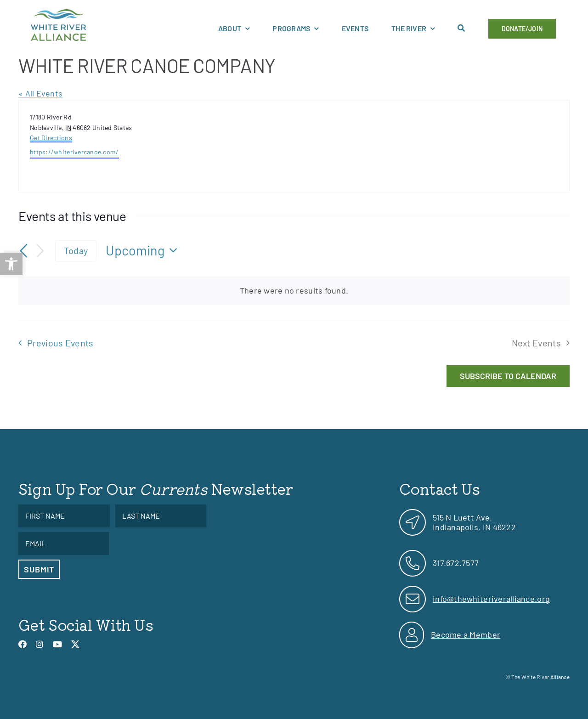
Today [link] (76, 250)
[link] (11, 264)
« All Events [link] (40, 93)
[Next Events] (40, 251)
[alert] (294, 291)
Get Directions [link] (51, 138)
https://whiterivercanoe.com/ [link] (74, 152)
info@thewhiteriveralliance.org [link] (491, 599)
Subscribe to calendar (508, 376)
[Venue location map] (431, 147)
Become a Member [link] (466, 634)
